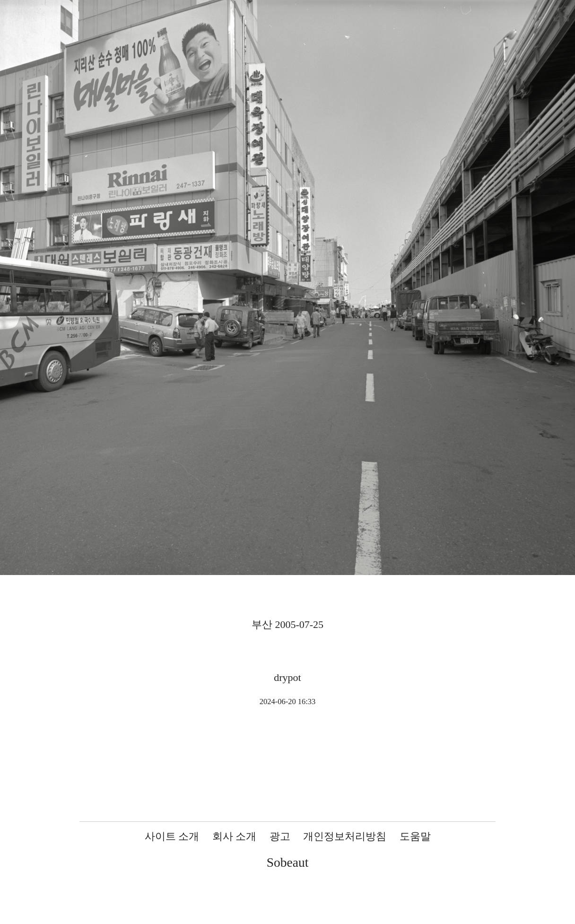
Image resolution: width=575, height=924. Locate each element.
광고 (280, 836)
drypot (287, 677)
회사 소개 (235, 836)
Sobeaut (288, 862)
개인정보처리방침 (345, 836)
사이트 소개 (172, 836)
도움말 (415, 836)
